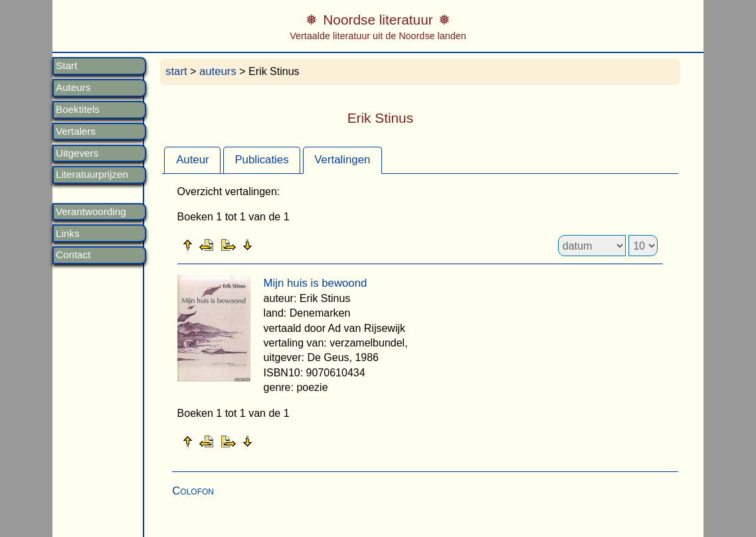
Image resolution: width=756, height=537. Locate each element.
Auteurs (73, 88)
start (176, 71)
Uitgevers (77, 153)
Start (66, 66)
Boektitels (78, 110)
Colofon (193, 491)
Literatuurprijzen (92, 175)
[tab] (192, 160)
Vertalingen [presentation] (342, 160)
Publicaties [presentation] (261, 160)
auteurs (218, 71)
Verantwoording (91, 212)
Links (67, 234)
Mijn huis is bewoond (316, 283)
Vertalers (76, 131)
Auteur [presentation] (192, 160)
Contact (73, 255)
